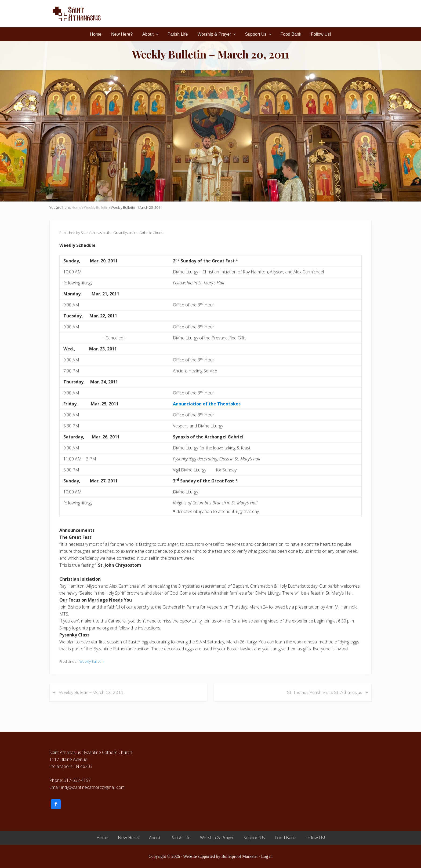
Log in (267, 856)
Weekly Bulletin (92, 661)
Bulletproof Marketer (239, 856)
